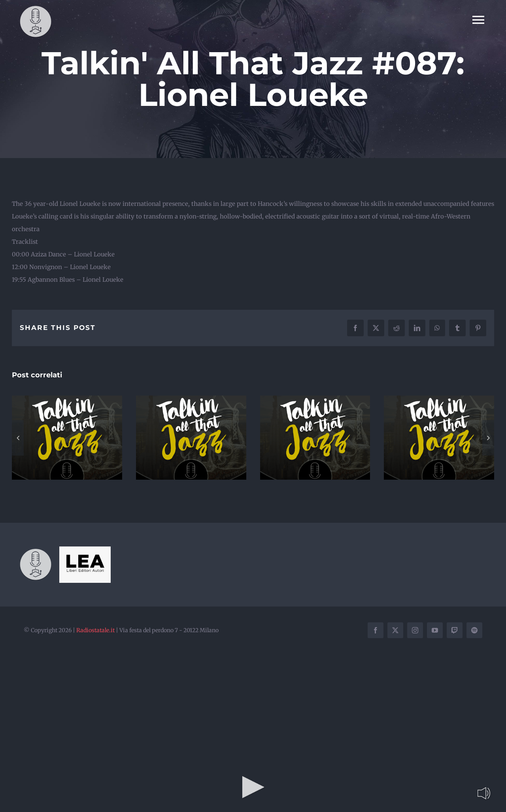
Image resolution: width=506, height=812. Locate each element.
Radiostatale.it (95, 630)
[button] (18, 438)
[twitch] (455, 630)
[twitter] (395, 630)
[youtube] (435, 630)
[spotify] (474, 630)
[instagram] (415, 630)
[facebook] (376, 630)
